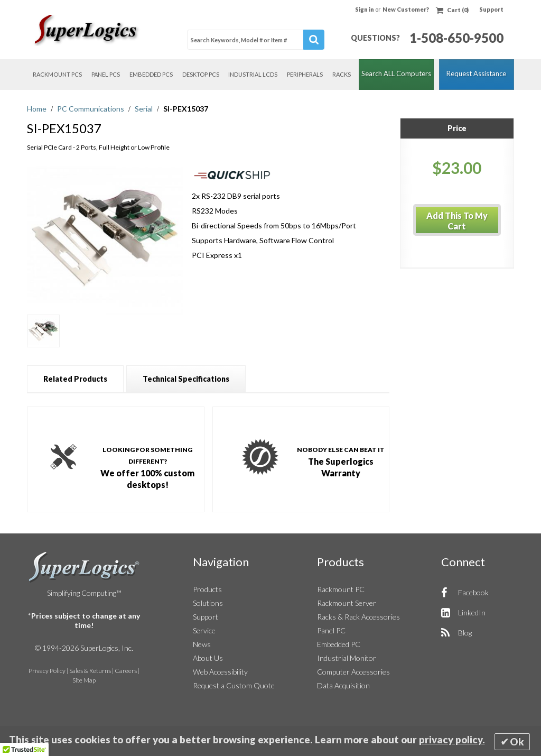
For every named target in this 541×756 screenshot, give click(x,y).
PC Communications (91, 109)
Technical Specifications (186, 379)
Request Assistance (476, 73)
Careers (126, 671)
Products (207, 589)
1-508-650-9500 (456, 38)
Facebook (473, 592)
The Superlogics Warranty (341, 461)
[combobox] (256, 40)
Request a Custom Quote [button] (234, 685)
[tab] (75, 379)
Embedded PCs (151, 74)
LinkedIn (472, 612)
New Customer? (406, 9)
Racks (342, 74)
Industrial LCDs (253, 74)
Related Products (75, 379)
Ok (517, 742)
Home (38, 109)
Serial (144, 109)
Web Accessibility (220, 672)
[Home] (87, 30)
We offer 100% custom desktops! (147, 467)
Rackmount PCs (57, 74)
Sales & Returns (90, 671)
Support (491, 9)
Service (204, 630)
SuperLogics (84, 567)
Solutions (208, 603)
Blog (465, 633)
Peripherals (305, 74)
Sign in (365, 9)
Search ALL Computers (396, 73)
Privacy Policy (47, 671)
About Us (208, 658)
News (202, 644)
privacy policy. (452, 740)
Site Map (84, 680)
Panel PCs (106, 74)
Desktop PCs (201, 74)
